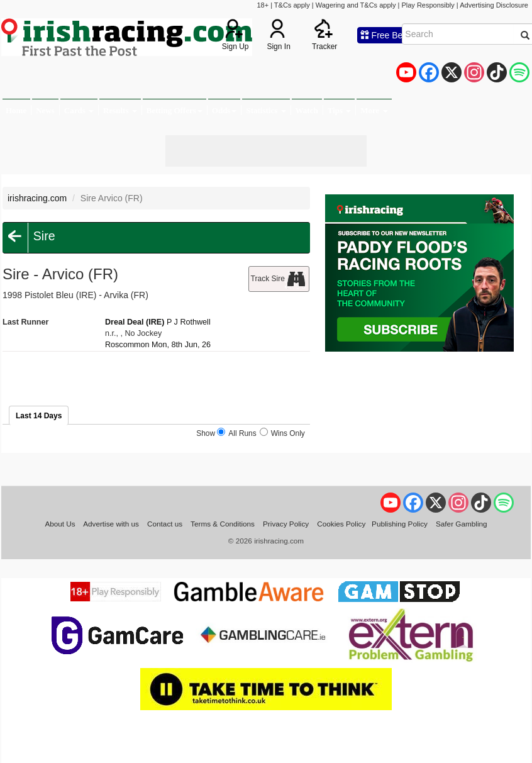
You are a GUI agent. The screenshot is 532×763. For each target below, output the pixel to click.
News (45, 110)
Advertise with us (111, 524)
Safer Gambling (462, 524)
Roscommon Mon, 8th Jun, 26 (158, 345)
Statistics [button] (266, 110)
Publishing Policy (400, 524)
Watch (307, 110)
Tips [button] (340, 110)
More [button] (374, 110)
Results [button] (120, 110)
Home (16, 110)
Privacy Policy (286, 524)
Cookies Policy (341, 524)
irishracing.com (37, 198)
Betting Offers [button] (175, 110)
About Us (60, 524)
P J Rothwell (189, 322)
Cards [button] (79, 110)
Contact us (165, 524)
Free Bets (385, 35)
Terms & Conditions (223, 524)
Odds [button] (224, 110)
